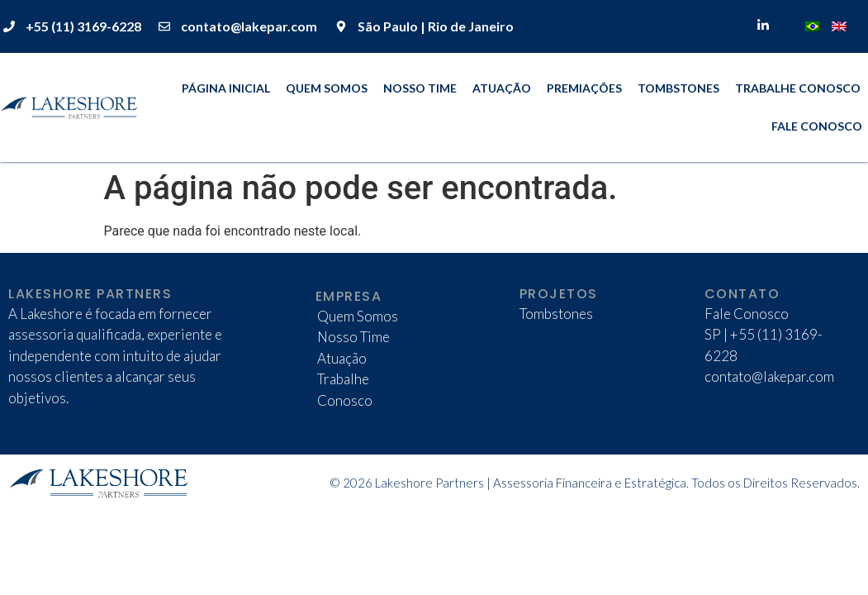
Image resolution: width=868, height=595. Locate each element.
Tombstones (678, 88)
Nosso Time (420, 88)
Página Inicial (226, 88)
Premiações (584, 88)
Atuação (502, 88)
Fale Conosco (817, 126)
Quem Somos (327, 88)
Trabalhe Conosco (798, 88)
